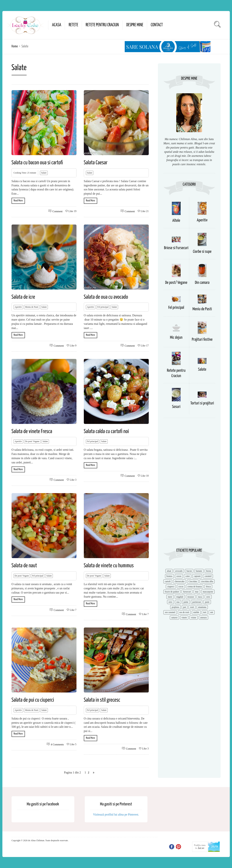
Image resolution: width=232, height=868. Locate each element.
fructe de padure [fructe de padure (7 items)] (172, 592)
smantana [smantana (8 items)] (202, 607)
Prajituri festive (202, 340)
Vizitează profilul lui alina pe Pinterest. (116, 814)
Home (15, 46)
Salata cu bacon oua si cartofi (37, 163)
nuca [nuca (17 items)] (200, 597)
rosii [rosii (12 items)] (192, 607)
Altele (176, 221)
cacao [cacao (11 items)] (179, 576)
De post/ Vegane (32, 441)
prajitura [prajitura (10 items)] (175, 607)
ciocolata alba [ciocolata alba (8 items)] (207, 581)
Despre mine (135, 25)
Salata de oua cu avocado (106, 297)
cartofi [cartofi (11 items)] (168, 581)
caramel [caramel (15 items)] (208, 576)
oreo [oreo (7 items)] (208, 597)
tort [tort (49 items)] (205, 612)
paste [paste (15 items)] (207, 602)
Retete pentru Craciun (102, 25)
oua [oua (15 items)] (178, 602)
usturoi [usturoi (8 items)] (174, 618)
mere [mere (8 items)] (170, 597)
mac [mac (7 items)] (197, 592)
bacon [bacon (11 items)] (189, 571)
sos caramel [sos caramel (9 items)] (170, 612)
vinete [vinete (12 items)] (184, 618)
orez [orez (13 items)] (170, 602)
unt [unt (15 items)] (212, 612)
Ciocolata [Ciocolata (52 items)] (193, 581)
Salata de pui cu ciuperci (33, 700)
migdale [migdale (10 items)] (180, 597)
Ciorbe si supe (202, 252)
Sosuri (176, 407)
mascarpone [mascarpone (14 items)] (208, 592)
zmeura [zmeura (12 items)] (203, 618)
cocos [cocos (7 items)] (181, 587)
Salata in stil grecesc (102, 700)
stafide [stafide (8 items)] (196, 612)
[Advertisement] (189, 480)
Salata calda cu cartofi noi (106, 431)
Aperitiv (18, 307)
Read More (18, 201)
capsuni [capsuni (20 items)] (197, 576)
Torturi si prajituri (202, 403)
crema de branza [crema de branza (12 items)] (195, 587)
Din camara (202, 283)
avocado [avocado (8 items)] (179, 571)
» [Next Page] (94, 773)
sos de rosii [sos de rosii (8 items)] (184, 612)
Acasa (57, 25)
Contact (157, 25)
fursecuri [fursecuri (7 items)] (187, 592)
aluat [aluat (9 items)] (169, 571)
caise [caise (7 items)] (188, 576)
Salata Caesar (96, 163)
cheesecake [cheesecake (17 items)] (180, 581)
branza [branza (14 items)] (169, 576)
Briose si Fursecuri (176, 248)
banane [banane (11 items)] (199, 571)
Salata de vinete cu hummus (109, 566)
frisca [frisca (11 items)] (208, 587)
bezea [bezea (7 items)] (209, 571)
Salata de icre (23, 297)
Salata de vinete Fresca (32, 431)
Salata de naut (24, 566)
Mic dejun (176, 338)
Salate (44, 173)
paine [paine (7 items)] (186, 602)
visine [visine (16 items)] (194, 618)
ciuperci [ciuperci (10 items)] (171, 587)
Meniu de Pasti (32, 307)
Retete (73, 25)
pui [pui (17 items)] (185, 607)
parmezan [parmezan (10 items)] (197, 602)
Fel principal (103, 307)
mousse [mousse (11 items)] (191, 597)
